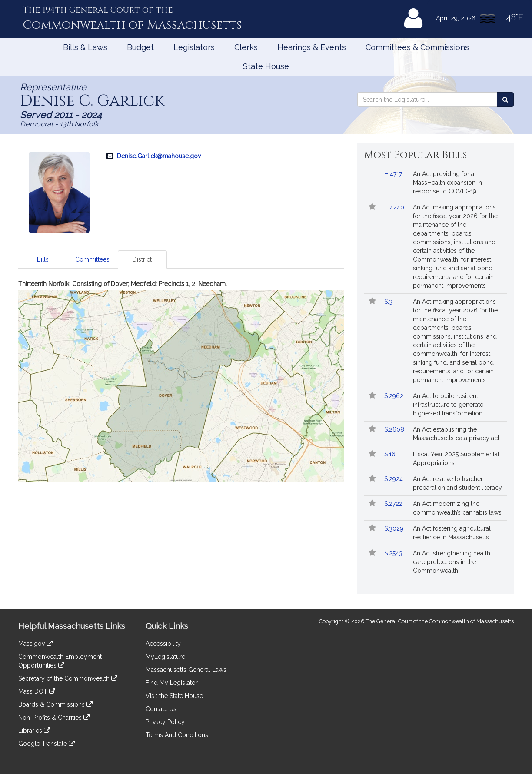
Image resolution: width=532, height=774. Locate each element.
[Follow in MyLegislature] (372, 207)
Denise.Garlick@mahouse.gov (159, 156)
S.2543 (394, 553)
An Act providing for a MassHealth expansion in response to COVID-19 (447, 183)
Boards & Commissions (55, 704)
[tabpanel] (181, 380)
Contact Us (161, 709)
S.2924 (394, 479)
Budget (140, 47)
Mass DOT (37, 691)
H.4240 (395, 207)
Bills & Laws (85, 47)
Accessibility (163, 644)
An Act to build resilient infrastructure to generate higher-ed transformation (448, 405)
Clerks (246, 47)
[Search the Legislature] (505, 100)
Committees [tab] (92, 259)
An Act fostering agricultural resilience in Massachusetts (452, 533)
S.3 (389, 302)
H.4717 (394, 174)
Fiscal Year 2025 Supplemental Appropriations (456, 458)
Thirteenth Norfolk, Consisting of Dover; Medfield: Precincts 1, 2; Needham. (123, 284)
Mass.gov (35, 644)
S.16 (391, 454)
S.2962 (395, 396)
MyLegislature (165, 657)
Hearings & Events (312, 47)
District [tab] (142, 259)
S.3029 (395, 528)
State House (266, 66)
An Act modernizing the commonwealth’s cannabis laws (457, 508)
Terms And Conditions (177, 735)
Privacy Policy (165, 722)
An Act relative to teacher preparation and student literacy (457, 483)
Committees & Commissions (417, 47)
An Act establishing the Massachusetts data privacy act (456, 434)
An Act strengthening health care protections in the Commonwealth (452, 562)
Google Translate (47, 744)
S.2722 (394, 504)
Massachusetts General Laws (186, 670)
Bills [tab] (43, 259)
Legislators (194, 47)
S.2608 (395, 429)
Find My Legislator (172, 683)
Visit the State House (174, 696)
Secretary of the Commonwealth (68, 678)
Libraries (34, 731)
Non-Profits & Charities (54, 718)
